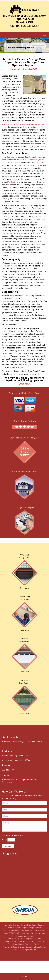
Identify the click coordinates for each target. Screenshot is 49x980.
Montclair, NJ (18, 69)
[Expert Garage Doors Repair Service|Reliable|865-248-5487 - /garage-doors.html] (25, 698)
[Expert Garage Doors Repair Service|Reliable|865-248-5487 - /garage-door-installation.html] (25, 614)
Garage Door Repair (25, 507)
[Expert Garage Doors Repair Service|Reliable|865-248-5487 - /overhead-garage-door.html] (25, 573)
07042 (21, 384)
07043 (28, 384)
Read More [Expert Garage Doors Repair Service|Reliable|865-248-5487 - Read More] (24, 588)
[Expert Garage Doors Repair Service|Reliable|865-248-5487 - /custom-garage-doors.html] (25, 656)
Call (24, 977)
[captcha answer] (11, 840)
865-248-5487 (30, 26)
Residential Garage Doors (24, 472)
